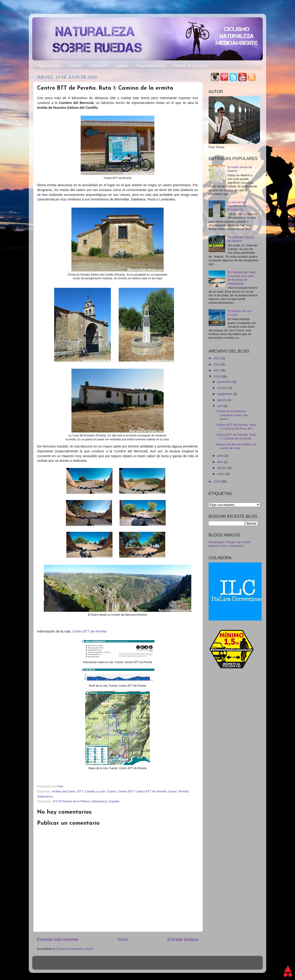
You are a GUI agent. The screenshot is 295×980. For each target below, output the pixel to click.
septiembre (225, 394)
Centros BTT (99, 66)
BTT (80, 791)
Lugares (122, 66)
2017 (217, 370)
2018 (217, 364)
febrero (223, 468)
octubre (223, 388)
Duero (173, 791)
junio (221, 456)
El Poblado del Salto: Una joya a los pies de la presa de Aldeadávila (242, 278)
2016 (217, 376)
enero (221, 474)
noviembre (225, 382)
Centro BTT (126, 791)
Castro (112, 791)
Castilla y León (95, 791)
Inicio (123, 939)
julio (220, 406)
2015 (217, 481)
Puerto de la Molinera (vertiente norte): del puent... (232, 415)
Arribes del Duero (64, 791)
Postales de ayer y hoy (191, 66)
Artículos (75, 66)
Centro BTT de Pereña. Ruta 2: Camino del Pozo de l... (236, 427)
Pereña (184, 791)
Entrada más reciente (58, 939)
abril (220, 462)
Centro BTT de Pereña (89, 631)
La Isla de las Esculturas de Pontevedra (237, 206)
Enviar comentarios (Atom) (75, 949)
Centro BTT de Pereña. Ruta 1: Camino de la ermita (236, 437)
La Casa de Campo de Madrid (241, 239)
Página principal (49, 66)
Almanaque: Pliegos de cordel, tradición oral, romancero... (230, 544)
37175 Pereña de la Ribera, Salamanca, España (86, 801)
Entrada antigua (183, 939)
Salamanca (45, 796)
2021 (217, 358)
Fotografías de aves (151, 66)
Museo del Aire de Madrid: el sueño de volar (236, 446)
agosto (222, 400)
